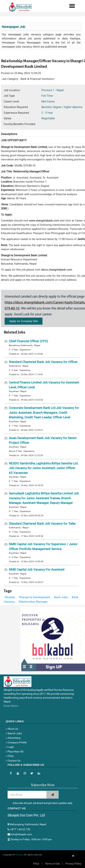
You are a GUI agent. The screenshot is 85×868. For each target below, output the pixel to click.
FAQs (36, 864)
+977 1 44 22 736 (19, 829)
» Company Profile (16, 742)
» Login (10, 747)
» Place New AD (15, 752)
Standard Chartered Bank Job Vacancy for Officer (43, 362)
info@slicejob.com (20, 834)
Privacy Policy (73, 864)
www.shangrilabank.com (44, 221)
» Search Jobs (14, 733)
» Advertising (13, 738)
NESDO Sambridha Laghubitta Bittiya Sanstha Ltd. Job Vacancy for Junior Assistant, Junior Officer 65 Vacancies (44, 468)
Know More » (11, 706)
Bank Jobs (61, 597)
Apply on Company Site (24, 321)
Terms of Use (52, 864)
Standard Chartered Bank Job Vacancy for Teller (42, 524)
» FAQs (10, 756)
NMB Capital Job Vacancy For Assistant (37, 569)
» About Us (12, 729)
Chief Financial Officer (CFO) (28, 341)
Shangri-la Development (34, 597)
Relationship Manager (33, 602)
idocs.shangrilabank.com (57, 270)
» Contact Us (13, 761)
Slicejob (10, 597)
